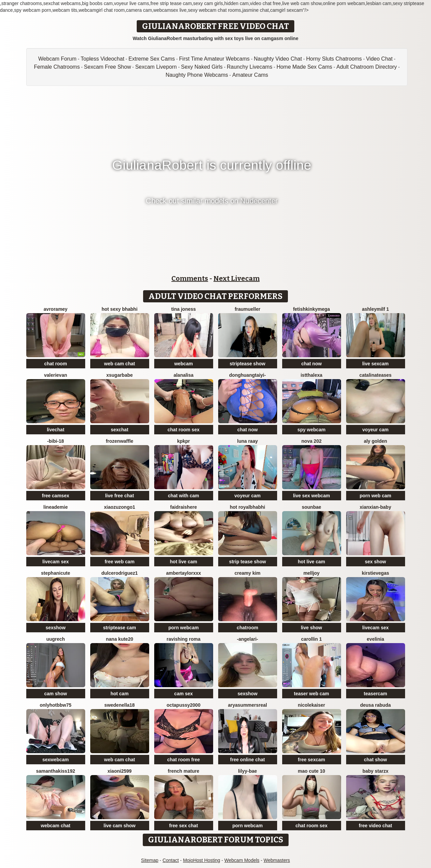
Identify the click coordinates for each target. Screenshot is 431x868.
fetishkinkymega (311, 309)
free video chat (376, 826)
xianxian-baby (375, 507)
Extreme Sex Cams (152, 59)
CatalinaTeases (375, 375)
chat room (56, 364)
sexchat (120, 430)
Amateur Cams (250, 75)
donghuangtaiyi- (248, 375)
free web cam (120, 562)
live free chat (120, 496)
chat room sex (184, 430)
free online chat (247, 760)
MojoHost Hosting (202, 860)
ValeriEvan (56, 375)
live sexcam (376, 364)
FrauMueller (247, 309)
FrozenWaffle (120, 441)
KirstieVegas (376, 573)
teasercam (375, 694)
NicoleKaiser (312, 705)
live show (311, 628)
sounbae (311, 507)
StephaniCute (56, 573)
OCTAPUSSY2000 (184, 705)
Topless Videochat (103, 59)
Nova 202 (311, 441)
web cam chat (120, 364)
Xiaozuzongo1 (120, 507)
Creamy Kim (247, 573)
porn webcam (184, 628)
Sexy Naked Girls (202, 67)
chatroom (247, 628)
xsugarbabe (120, 375)
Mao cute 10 (312, 771)
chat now (312, 364)
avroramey (56, 309)
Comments (190, 278)
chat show (375, 760)
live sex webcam (311, 496)
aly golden (375, 441)
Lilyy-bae (247, 771)
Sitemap (150, 860)
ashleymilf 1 (375, 309)
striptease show (247, 364)
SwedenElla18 (120, 705)
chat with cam (184, 496)
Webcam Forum (58, 59)
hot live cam (184, 562)
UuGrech (55, 639)
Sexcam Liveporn (156, 67)
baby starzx (375, 771)
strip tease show (247, 562)
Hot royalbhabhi (248, 507)
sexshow (55, 628)
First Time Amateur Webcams (214, 59)
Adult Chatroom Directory (367, 67)
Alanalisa (183, 375)
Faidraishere (183, 507)
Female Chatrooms (57, 67)
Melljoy (311, 573)
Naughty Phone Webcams (197, 75)
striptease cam (120, 628)
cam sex (183, 694)
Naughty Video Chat (278, 59)
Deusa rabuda (375, 705)
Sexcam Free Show (107, 67)
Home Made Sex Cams (304, 67)
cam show (56, 694)
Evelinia (375, 639)
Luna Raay (247, 441)
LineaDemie (56, 507)
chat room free (183, 760)
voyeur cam (375, 430)
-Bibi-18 (56, 441)
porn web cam (375, 496)
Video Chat (379, 59)
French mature (183, 771)
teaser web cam (311, 694)
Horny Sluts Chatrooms (334, 59)
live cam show (120, 826)
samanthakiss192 (56, 771)
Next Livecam (237, 278)
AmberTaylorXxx (184, 573)
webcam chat (56, 826)
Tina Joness (183, 309)
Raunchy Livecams (250, 67)
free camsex (56, 496)
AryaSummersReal (247, 705)
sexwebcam (56, 760)
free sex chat (184, 826)
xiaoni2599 (120, 771)
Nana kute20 (120, 639)
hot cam (120, 694)
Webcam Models (242, 860)
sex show (375, 562)
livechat (56, 430)
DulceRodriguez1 (120, 573)
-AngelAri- (247, 639)
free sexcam (312, 760)
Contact (171, 860)
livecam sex (56, 562)
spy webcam (311, 430)
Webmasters (277, 860)
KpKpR (184, 441)
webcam (183, 364)
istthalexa (312, 375)
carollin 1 (311, 639)
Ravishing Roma (184, 639)
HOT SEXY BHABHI (120, 309)
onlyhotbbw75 (56, 705)
